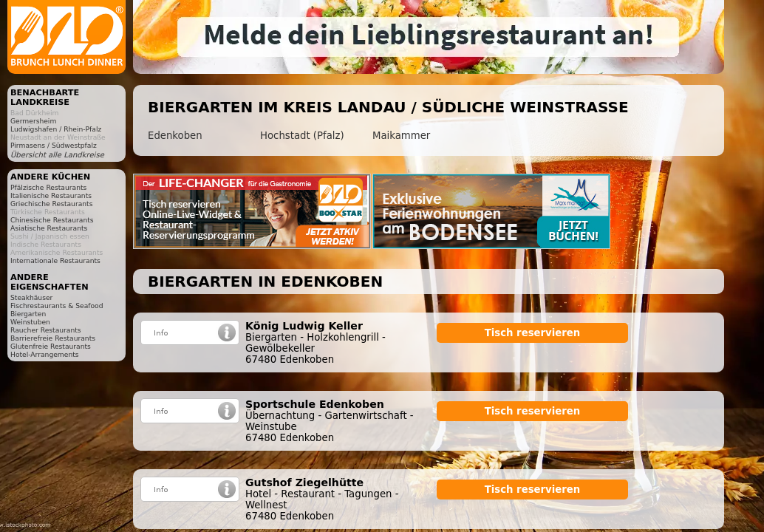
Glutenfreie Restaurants (51, 346)
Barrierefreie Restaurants (53, 338)
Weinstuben (30, 322)
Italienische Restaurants (51, 195)
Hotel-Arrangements (45, 354)
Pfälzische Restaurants (48, 187)
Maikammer (401, 136)
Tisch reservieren (533, 333)
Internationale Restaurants (55, 260)
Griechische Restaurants (51, 204)
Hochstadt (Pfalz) (302, 136)
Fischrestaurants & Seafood (57, 306)
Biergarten (28, 314)
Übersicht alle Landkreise (57, 155)
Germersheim (33, 121)
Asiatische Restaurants (49, 228)
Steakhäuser (31, 297)
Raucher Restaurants (46, 330)
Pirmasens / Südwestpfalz (54, 145)
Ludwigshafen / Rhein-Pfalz (56, 129)
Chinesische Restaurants (52, 220)
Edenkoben (175, 136)
